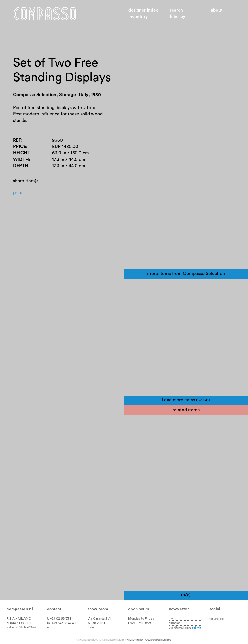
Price (20, 147)
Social (215, 609)
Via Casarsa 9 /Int (101, 619)
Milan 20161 (96, 623)
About (217, 10)
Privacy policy (135, 640)
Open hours (139, 609)
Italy (91, 627)
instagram (217, 619)
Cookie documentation (159, 640)
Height (22, 153)
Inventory (138, 17)
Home (45, 14)
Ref (17, 140)
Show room (98, 609)
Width (21, 160)
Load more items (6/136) (186, 400)
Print (18, 193)
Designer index (143, 10)
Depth (21, 166)
